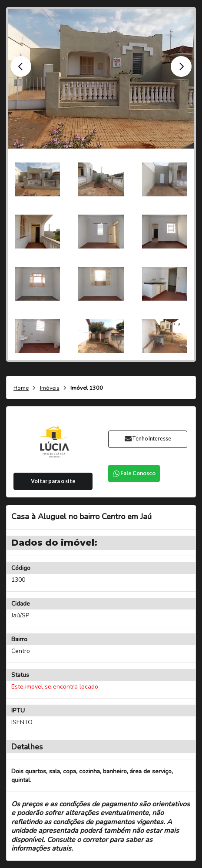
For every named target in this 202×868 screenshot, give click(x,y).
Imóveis (50, 388)
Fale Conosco (134, 473)
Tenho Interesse (147, 439)
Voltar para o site (53, 481)
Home (21, 388)
